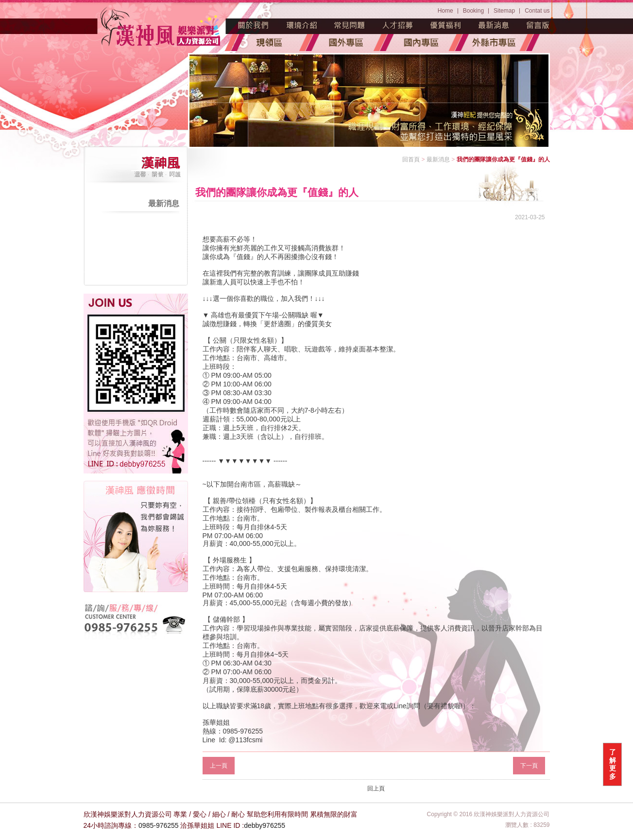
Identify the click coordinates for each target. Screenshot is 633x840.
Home (445, 11)
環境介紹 (302, 25)
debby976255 (265, 825)
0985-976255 (159, 825)
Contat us (537, 11)
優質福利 (446, 25)
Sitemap (504, 11)
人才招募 (398, 25)
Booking (473, 11)
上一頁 (219, 766)
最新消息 (494, 25)
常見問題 (350, 25)
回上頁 (376, 788)
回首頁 (411, 159)
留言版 (538, 25)
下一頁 (529, 766)
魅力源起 (254, 25)
